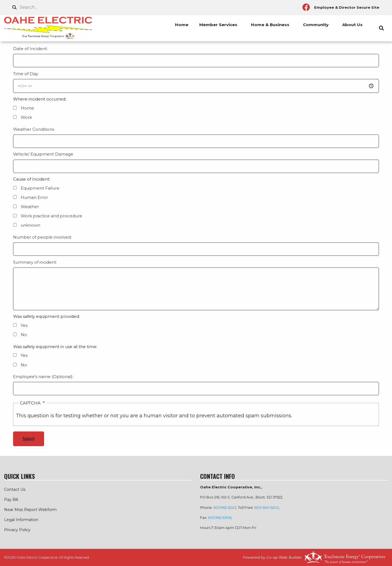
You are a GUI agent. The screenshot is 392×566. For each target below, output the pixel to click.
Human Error (34, 197)
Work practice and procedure (51, 216)
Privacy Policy (17, 530)
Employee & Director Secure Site (347, 7)
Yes (24, 325)
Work (26, 117)
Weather (30, 207)
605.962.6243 (225, 508)
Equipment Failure (40, 188)
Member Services (218, 25)
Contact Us (15, 489)
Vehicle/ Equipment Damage (43, 154)
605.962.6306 (220, 518)
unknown (30, 225)
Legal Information (21, 520)
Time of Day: (26, 74)
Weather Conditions (34, 129)
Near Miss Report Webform (30, 510)
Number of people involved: (42, 237)
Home (182, 25)
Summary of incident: (35, 262)
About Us (352, 25)
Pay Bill (11, 500)
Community (316, 25)
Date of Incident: (30, 49)
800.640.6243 (267, 508)
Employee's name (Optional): (43, 377)
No (24, 335)
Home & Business (270, 25)
